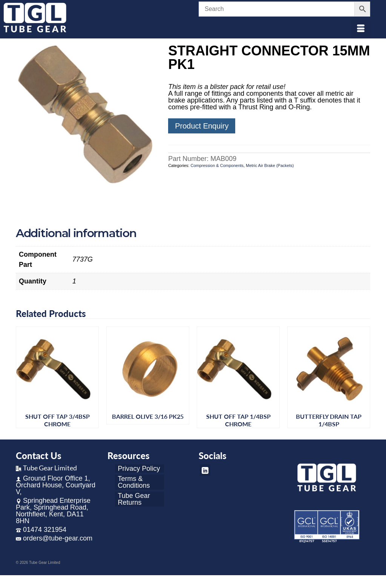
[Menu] (361, 29)
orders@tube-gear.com (54, 538)
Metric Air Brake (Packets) (270, 165)
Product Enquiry (202, 126)
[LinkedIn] (205, 470)
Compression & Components (217, 165)
